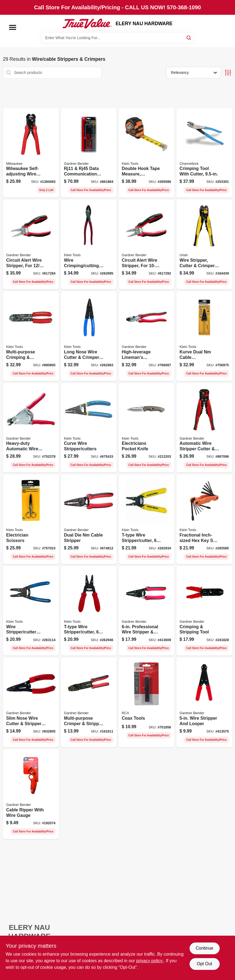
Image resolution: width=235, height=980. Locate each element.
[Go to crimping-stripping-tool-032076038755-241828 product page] (204, 611)
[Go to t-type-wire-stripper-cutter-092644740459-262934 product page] (147, 519)
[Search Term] (117, 38)
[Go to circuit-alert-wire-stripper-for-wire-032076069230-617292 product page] (147, 244)
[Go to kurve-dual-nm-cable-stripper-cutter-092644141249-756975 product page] (204, 336)
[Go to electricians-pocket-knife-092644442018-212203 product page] (147, 428)
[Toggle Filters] (228, 73)
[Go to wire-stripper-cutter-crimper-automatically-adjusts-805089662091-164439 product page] (204, 244)
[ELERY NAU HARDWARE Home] (87, 24)
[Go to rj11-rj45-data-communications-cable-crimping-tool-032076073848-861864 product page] (89, 153)
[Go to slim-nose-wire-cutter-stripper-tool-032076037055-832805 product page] (31, 702)
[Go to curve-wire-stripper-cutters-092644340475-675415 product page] (89, 428)
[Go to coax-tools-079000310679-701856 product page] (147, 702)
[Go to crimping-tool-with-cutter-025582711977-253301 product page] (204, 153)
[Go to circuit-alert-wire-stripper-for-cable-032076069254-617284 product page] (31, 244)
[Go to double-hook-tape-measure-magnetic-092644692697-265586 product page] (147, 153)
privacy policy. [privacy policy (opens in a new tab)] (150, 961)
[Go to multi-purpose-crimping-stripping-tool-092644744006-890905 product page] (31, 336)
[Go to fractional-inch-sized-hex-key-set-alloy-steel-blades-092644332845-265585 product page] (204, 519)
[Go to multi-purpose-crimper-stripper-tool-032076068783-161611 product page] (89, 702)
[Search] (189, 37)
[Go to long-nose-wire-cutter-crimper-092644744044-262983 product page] (89, 336)
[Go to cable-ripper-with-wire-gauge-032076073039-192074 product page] (31, 794)
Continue (204, 948)
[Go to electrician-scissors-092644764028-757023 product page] (31, 519)
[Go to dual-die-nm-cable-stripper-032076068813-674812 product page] (89, 519)
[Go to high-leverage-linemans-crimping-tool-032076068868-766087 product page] (147, 336)
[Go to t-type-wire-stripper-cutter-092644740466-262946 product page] (89, 611)
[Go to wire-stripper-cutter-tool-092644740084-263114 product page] (31, 611)
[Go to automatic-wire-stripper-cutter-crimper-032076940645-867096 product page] (204, 428)
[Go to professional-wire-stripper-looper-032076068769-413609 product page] (147, 611)
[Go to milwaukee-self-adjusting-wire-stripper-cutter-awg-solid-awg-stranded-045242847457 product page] (31, 153)
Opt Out (204, 964)
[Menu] (13, 27)
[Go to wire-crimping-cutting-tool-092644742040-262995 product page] (89, 244)
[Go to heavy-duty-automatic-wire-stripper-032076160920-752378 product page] (31, 428)
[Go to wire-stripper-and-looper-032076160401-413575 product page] (204, 702)
